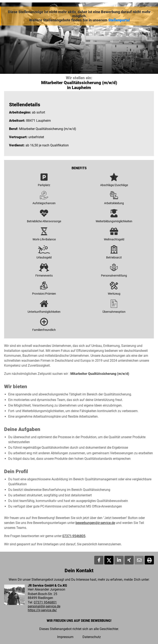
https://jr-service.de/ (42, 610)
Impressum (65, 637)
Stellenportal (119, 20)
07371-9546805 (74, 536)
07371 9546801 (45, 602)
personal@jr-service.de (44, 606)
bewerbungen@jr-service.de (95, 523)
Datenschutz (92, 637)
